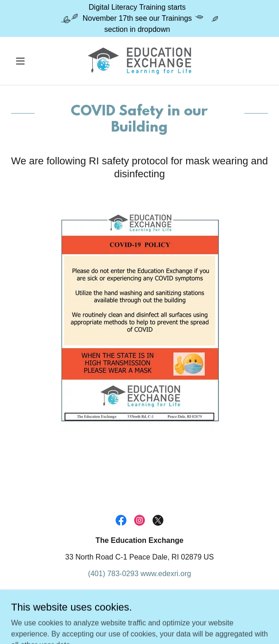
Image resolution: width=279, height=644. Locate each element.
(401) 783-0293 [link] (113, 574)
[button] (30, 61)
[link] (139, 61)
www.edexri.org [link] (166, 574)
